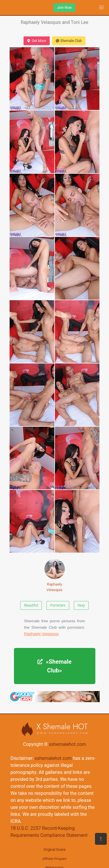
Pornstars (58, 605)
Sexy (81, 605)
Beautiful (31, 605)
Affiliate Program (55, 859)
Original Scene (54, 850)
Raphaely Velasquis (55, 575)
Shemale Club (69, 41)
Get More (37, 41)
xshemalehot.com (67, 744)
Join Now (64, 8)
